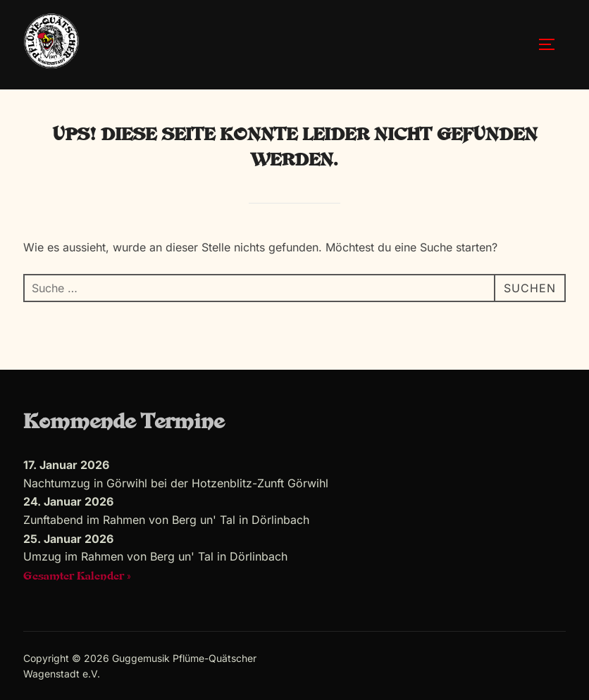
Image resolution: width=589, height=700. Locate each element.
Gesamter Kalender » (77, 577)
